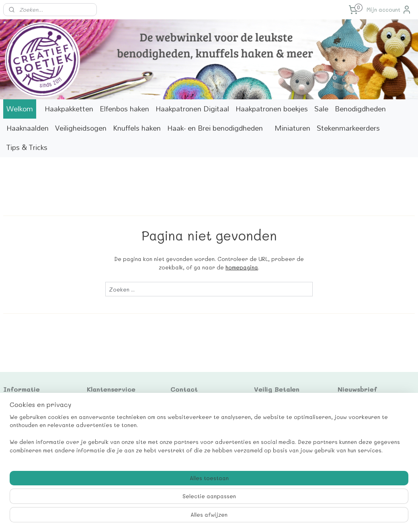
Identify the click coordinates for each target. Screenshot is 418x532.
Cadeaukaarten (25, 405)
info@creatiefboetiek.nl (204, 432)
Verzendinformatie (30, 441)
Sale (321, 109)
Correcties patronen (32, 432)
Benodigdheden (360, 109)
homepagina (242, 267)
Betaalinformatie (27, 450)
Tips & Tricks (27, 147)
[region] (156, 502)
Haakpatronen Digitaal (192, 109)
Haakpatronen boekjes (272, 109)
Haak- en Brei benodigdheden (215, 128)
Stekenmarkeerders (348, 128)
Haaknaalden (28, 128)
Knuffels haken (137, 128)
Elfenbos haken (124, 109)
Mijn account (389, 10)
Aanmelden (359, 432)
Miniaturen (292, 128)
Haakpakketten (69, 109)
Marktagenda (22, 423)
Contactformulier (27, 414)
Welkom (20, 109)
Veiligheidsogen (81, 128)
